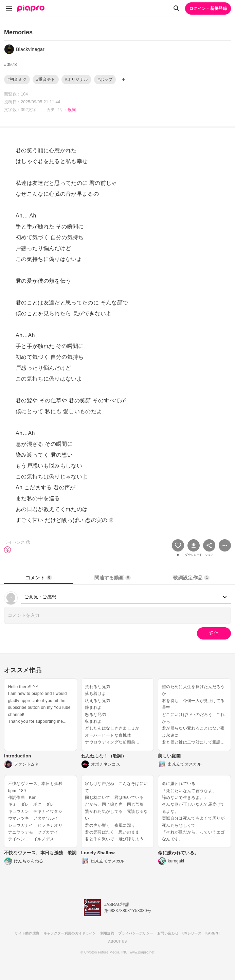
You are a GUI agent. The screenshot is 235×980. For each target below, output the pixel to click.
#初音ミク (17, 80)
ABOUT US (118, 941)
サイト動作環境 (27, 933)
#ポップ (105, 80)
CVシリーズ (192, 933)
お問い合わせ (168, 933)
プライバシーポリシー (136, 933)
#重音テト (46, 80)
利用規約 (107, 933)
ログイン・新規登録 (208, 8)
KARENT (213, 933)
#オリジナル (77, 80)
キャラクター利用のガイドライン (70, 933)
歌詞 (72, 110)
